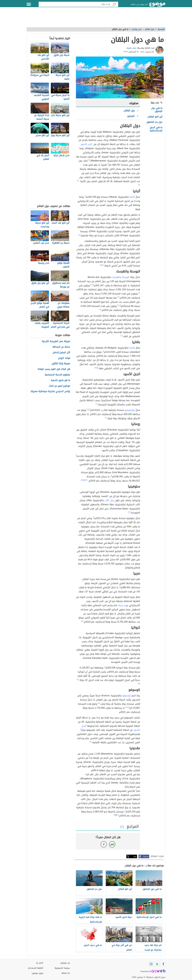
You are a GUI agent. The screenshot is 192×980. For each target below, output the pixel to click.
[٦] (91, 285)
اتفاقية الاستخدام (36, 968)
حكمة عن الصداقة (61, 347)
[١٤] (129, 512)
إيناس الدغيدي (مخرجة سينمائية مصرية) (50, 391)
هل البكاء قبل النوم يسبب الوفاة (54, 369)
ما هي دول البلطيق (157, 110)
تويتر (135, 856)
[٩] (95, 368)
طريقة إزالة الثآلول (61, 364)
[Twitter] (157, 964)
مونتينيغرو (130, 410)
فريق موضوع (38, 973)
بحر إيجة (122, 605)
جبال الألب (109, 500)
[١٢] (86, 480)
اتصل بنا (40, 963)
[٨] (97, 368)
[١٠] (97, 404)
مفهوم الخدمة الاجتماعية (57, 375)
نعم (112, 844)
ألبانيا (132, 197)
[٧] (139, 293)
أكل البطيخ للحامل (61, 353)
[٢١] (115, 815)
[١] (89, 160)
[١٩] (127, 707)
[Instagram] (151, 964)
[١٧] (139, 683)
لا (104, 844)
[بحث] (114, 4)
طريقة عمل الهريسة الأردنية (56, 341)
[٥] (101, 265)
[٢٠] (117, 815)
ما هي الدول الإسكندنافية (156, 129)
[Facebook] (163, 964)
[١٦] (78, 679)
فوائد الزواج (64, 358)
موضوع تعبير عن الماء (59, 386)
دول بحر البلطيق (154, 122)
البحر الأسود (86, 144)
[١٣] (82, 480)
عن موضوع (65, 963)
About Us (66, 973)
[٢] (78, 181)
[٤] (79, 235)
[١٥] (82, 621)
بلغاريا (132, 348)
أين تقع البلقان (155, 117)
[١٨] (99, 703)
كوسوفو (127, 696)
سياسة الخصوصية (62, 968)
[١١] (88, 409)
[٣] (139, 185)
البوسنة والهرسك (121, 277)
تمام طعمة (131, 48)
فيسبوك (146, 856)
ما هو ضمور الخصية (60, 380)
